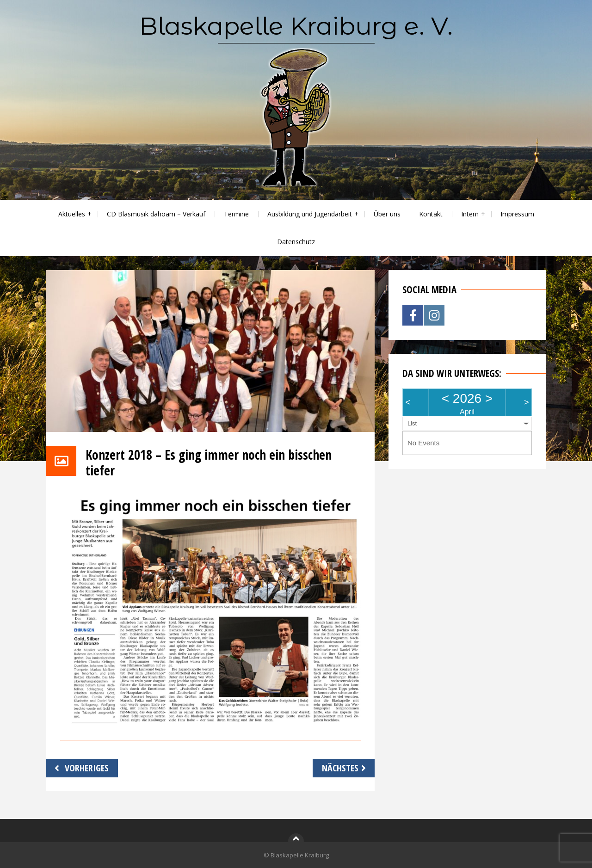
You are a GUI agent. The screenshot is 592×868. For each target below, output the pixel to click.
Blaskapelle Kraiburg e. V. (296, 26)
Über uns (387, 214)
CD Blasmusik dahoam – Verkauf (156, 214)
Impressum (517, 214)
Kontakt (431, 214)
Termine (236, 214)
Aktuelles (72, 214)
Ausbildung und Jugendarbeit (310, 214)
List (412, 423)
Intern (470, 214)
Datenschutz (296, 242)
